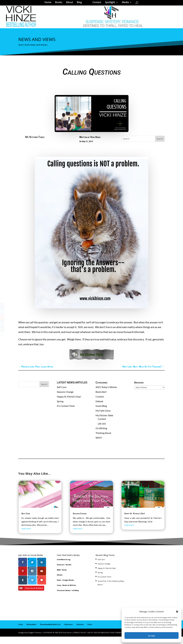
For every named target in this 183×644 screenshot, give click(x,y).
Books (60, 4)
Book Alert (101, 399)
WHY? (99, 445)
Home (49, 4)
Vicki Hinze (95, 145)
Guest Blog (101, 413)
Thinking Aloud (103, 440)
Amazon (60, 572)
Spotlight (109, 4)
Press (90, 632)
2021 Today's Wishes (106, 395)
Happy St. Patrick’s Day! (69, 404)
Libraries (80, 632)
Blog (80, 4)
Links (21, 632)
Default (99, 409)
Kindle (69, 572)
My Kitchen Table (35, 145)
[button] (177, 612)
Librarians (68, 632)
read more (26, 536)
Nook (64, 577)
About (71, 4)
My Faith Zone (103, 418)
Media (124, 4)
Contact (96, 4)
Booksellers (31, 632)
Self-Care (62, 395)
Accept (152, 636)
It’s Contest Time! (66, 413)
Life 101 (102, 431)
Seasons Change (65, 399)
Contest (100, 404)
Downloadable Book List (50, 632)
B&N (59, 577)
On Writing (101, 436)
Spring (60, 409)
